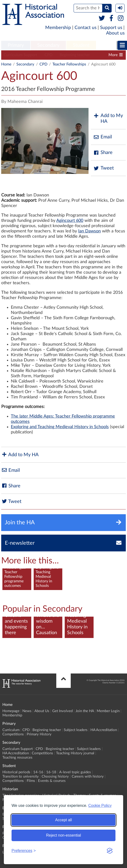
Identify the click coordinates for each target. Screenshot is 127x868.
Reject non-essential (64, 835)
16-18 (51, 772)
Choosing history (55, 776)
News (27, 711)
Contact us (86, 28)
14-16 (38, 772)
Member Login (108, 711)
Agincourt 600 (70, 221)
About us (115, 33)
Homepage (11, 711)
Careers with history (88, 776)
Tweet (104, 168)
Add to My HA (108, 118)
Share (103, 153)
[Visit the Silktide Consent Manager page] (110, 851)
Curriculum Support (20, 55)
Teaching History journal (75, 753)
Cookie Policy (100, 806)
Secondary (48, 45)
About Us (42, 711)
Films (31, 781)
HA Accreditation (104, 730)
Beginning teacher (75, 55)
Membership (58, 28)
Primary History (39, 734)
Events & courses (52, 781)
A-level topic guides (75, 772)
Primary (16, 45)
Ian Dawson (89, 231)
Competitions (13, 734)
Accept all (63, 820)
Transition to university (21, 776)
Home (6, 64)
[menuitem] (16, 46)
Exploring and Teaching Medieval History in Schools (60, 427)
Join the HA (85, 711)
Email (103, 137)
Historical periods (16, 772)
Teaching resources (17, 758)
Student (81, 45)
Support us (111, 28)
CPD (48, 55)
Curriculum (11, 730)
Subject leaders (76, 730)
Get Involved (62, 711)
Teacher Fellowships (69, 64)
